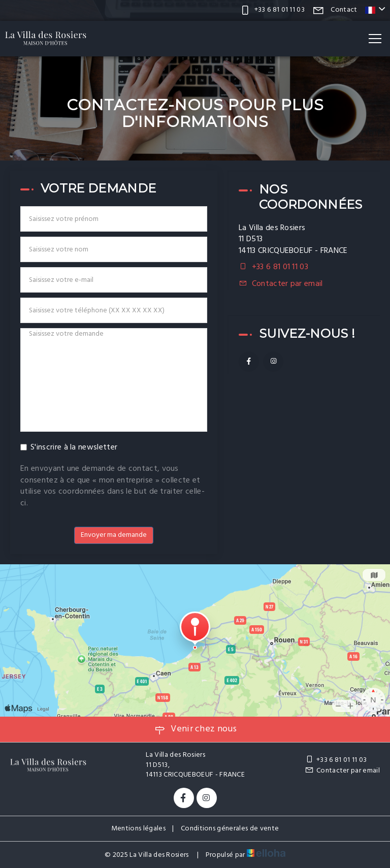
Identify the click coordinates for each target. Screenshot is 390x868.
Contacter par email (287, 284)
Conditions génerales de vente (230, 829)
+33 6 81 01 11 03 (336, 760)
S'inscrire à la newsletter (69, 447)
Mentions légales (138, 829)
